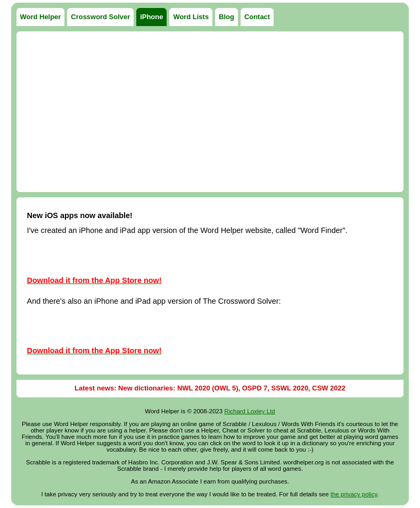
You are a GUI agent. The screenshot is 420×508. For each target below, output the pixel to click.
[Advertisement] (210, 112)
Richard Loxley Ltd (249, 411)
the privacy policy (354, 494)
